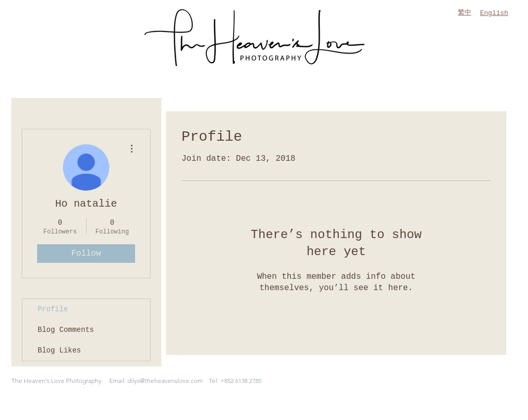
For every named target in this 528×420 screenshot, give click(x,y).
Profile (53, 309)
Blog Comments (66, 330)
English (494, 13)
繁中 (465, 13)
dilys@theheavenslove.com (165, 381)
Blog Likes (59, 350)
